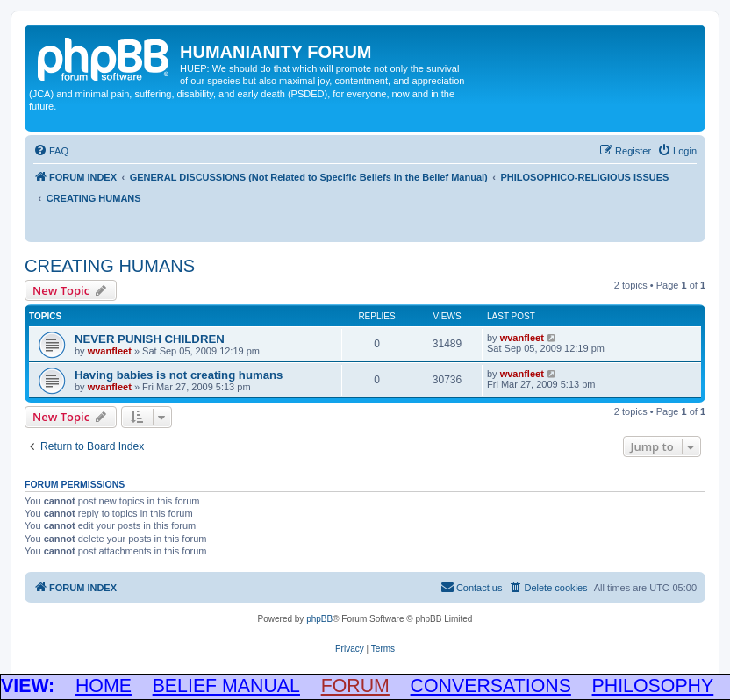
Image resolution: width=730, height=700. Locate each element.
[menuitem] (51, 151)
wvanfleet (110, 351)
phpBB (319, 619)
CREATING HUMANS (110, 266)
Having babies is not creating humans (179, 375)
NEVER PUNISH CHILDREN (150, 339)
